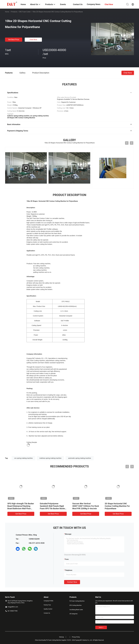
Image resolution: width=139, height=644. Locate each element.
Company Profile (48, 601)
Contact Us (47, 613)
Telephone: (69, 570)
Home (7, 12)
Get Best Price (14, 40)
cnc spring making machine (23, 458)
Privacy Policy (76, 637)
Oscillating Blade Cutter (76, 610)
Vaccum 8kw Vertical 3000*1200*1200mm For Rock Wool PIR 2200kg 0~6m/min (86, 506)
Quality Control (48, 609)
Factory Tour (47, 605)
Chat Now (33, 40)
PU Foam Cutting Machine (77, 601)
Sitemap (62, 637)
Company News (94, 4)
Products (14, 12)
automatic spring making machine (80, 458)
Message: (68, 534)
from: (67, 559)
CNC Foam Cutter (25, 12)
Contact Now (72, 582)
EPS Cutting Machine (76, 605)
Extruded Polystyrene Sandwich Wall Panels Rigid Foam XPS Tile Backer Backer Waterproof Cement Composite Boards (53, 508)
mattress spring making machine (50, 458)
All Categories (73, 614)
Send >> (101, 627)
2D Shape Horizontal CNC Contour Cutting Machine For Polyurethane (117, 506)
